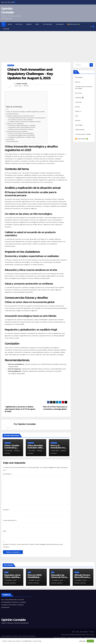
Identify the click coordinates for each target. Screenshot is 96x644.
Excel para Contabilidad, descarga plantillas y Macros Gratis (78, 635)
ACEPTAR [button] (90, 641)
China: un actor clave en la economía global (22, 133)
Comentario (8, 474)
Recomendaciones (12, 141)
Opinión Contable (22, 84)
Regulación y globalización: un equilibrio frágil (22, 137)
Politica (19, 24)
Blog (78, 632)
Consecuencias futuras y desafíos (17, 131)
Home (73, 632)
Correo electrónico (10, 520)
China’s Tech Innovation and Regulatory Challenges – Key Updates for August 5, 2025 (30, 74)
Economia (60, 24)
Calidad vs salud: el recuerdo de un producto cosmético (25, 122)
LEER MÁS (82, 641)
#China (26, 86)
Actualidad (48, 24)
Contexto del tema (13, 114)
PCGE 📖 (6, 29)
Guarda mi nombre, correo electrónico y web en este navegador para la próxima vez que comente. (33, 546)
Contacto (92, 632)
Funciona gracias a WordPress (10, 636)
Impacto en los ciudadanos (15, 124)
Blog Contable (84, 632)
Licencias (78, 102)
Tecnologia (11, 65)
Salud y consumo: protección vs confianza (21, 129)
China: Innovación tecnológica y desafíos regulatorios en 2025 (26, 112)
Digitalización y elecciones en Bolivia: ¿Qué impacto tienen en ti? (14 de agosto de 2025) (20, 409)
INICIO (10, 24)
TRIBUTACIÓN (80, 130)
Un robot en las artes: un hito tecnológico (21, 120)
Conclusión (10, 139)
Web (4, 531)
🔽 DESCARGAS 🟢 (74, 24)
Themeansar (32, 636)
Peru (37, 24)
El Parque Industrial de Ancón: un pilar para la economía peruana (27, 118)
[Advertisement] (48, 44)
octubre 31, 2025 (11, 580)
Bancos (78, 82)
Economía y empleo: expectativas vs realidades (22, 126)
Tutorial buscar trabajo (83, 134)
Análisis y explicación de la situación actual (20, 116)
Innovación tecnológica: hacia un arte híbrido (22, 135)
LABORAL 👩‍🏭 (79, 98)
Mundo (29, 24)
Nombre (6, 510)
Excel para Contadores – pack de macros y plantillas (68, 638)
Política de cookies (89, 638)
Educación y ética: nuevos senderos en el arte (22, 127)
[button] (91, 27)
